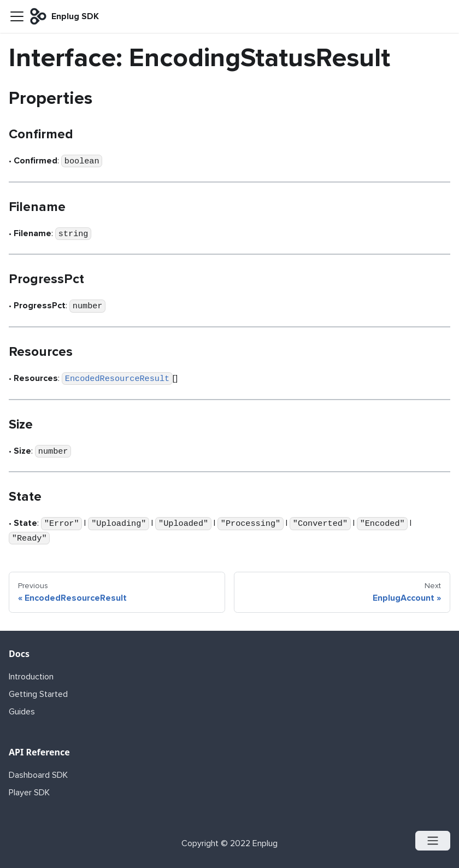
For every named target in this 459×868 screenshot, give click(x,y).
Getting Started (38, 694)
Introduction (31, 677)
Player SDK (29, 793)
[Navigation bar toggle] (17, 16)
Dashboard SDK (38, 775)
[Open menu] (433, 841)
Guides (22, 712)
